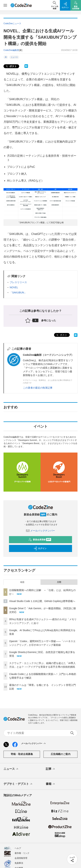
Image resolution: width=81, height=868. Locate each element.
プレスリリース (18, 282)
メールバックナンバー (40, 531)
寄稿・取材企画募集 (22, 754)
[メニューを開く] (5, 5)
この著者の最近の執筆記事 (38, 388)
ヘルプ (18, 848)
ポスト (11, 66)
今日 (22, 582)
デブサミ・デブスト (18, 784)
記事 (51, 769)
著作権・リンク (22, 853)
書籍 (51, 784)
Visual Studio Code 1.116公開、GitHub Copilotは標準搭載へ (42, 601)
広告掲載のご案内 (61, 754)
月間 (59, 582)
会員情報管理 (21, 858)
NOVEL (14, 287)
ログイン (40, 548)
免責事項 (19, 863)
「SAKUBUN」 (18, 293)
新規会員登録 (40, 540)
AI (6, 57)
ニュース (14, 57)
